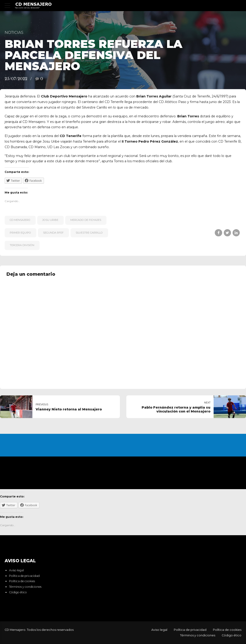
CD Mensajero (20, 220)
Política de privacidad (24, 576)
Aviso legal (16, 570)
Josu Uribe (50, 220)
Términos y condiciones (25, 587)
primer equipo (20, 233)
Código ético (18, 592)
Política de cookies (22, 581)
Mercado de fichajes (86, 220)
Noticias (14, 32)
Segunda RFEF (53, 233)
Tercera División (22, 245)
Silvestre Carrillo (89, 233)
